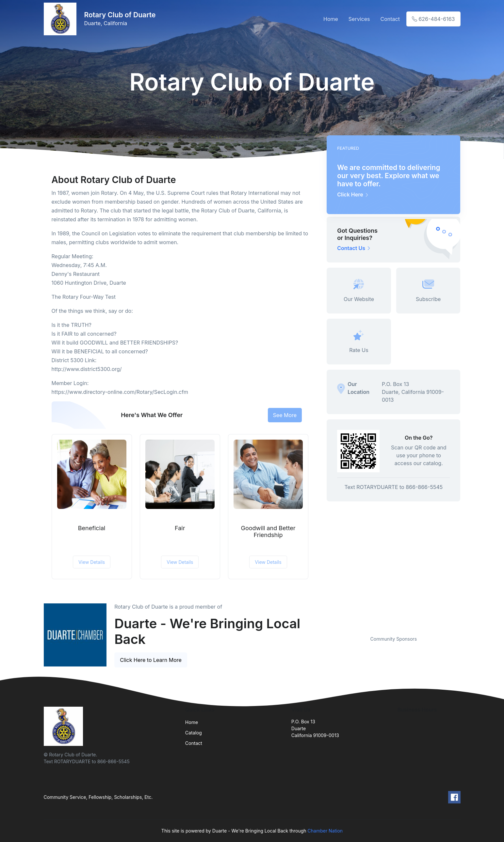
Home (331, 19)
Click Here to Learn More (151, 660)
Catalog (194, 733)
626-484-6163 (433, 19)
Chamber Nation (325, 831)
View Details (92, 562)
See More (285, 415)
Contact (390, 19)
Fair (180, 528)
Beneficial (92, 528)
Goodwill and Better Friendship (268, 532)
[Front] (61, 19)
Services (359, 19)
